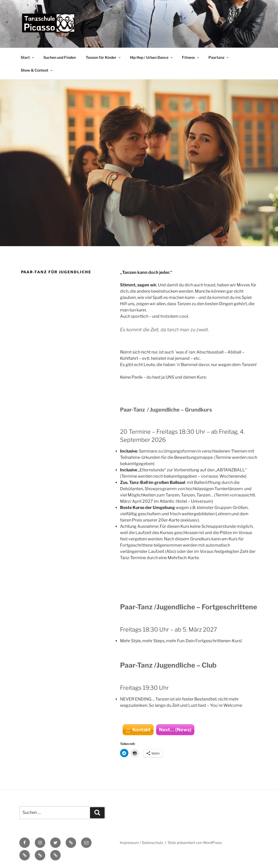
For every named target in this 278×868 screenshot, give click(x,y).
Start (28, 57)
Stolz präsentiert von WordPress (195, 843)
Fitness (191, 57)
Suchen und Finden (60, 57)
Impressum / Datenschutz (141, 843)
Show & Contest (37, 70)
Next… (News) (175, 730)
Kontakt (141, 730)
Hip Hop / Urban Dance (152, 57)
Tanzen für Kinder (104, 57)
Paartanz (219, 57)
